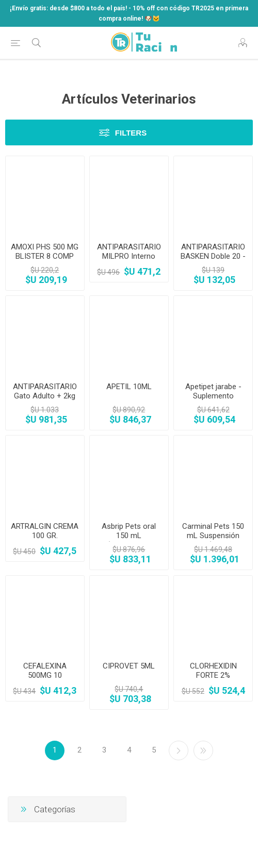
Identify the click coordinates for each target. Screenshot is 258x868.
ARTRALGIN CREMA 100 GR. (45, 531)
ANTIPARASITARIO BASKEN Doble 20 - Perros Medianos (213, 256)
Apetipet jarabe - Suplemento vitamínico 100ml (213, 396)
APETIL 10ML (129, 387)
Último (203, 750)
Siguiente (179, 750)
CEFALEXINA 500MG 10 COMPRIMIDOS (45, 675)
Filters (131, 133)
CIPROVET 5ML (129, 666)
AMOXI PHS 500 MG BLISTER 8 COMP (45, 252)
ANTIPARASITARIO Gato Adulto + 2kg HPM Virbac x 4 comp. (45, 400)
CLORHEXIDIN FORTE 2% (213, 671)
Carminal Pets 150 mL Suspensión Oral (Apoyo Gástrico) (213, 540)
